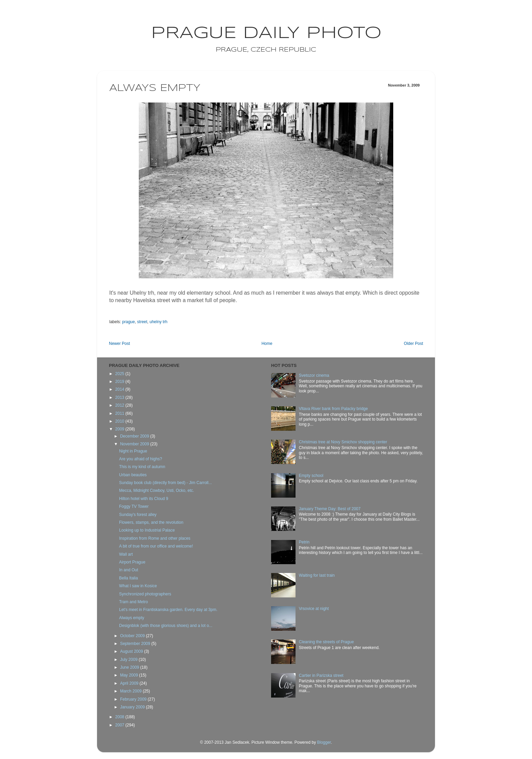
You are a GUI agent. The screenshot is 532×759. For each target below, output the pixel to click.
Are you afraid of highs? (141, 459)
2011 (120, 413)
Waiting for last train (317, 575)
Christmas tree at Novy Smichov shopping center (343, 442)
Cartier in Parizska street (321, 675)
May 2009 (130, 675)
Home (267, 344)
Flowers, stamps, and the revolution (151, 522)
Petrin (304, 542)
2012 (120, 405)
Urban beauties (133, 475)
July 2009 (129, 660)
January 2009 (133, 707)
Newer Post (119, 344)
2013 (120, 397)
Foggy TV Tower (134, 506)
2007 (120, 725)
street (142, 322)
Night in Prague (133, 451)
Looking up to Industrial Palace (147, 530)
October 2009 (133, 636)
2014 (120, 389)
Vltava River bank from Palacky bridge (333, 409)
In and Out (129, 570)
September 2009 (136, 644)
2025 (120, 374)
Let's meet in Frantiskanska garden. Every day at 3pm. (168, 610)
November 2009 (135, 444)
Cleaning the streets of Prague (326, 642)
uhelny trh (159, 322)
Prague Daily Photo (266, 33)
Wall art (126, 554)
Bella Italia (128, 578)
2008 (120, 717)
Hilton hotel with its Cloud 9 (144, 499)
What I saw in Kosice (138, 586)
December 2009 (135, 436)
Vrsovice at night (314, 609)
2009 (120, 429)
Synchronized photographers (145, 594)
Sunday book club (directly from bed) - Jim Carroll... (165, 483)
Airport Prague (132, 562)
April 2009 (130, 683)
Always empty (132, 618)
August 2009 (132, 651)
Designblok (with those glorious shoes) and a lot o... (166, 626)
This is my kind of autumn (142, 467)
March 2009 (131, 691)
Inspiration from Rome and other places (155, 538)
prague (128, 322)
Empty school (311, 476)
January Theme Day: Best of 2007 (330, 509)
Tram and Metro (134, 602)
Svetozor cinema (314, 375)
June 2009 (130, 667)
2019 (120, 382)
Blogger (324, 742)
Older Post (413, 344)
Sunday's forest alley (138, 515)
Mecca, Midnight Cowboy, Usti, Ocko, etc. (157, 490)
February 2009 (134, 699)
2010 (120, 421)
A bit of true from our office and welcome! (156, 546)
